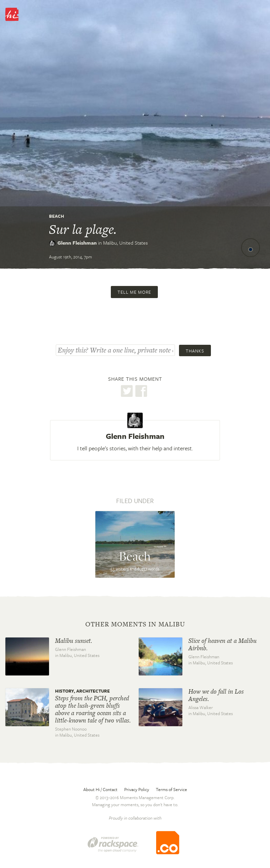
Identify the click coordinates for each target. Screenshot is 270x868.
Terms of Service (171, 789)
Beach (57, 216)
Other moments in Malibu (135, 624)
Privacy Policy (137, 789)
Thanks (195, 351)
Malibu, (125, 243)
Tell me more (134, 292)
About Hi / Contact (100, 789)
